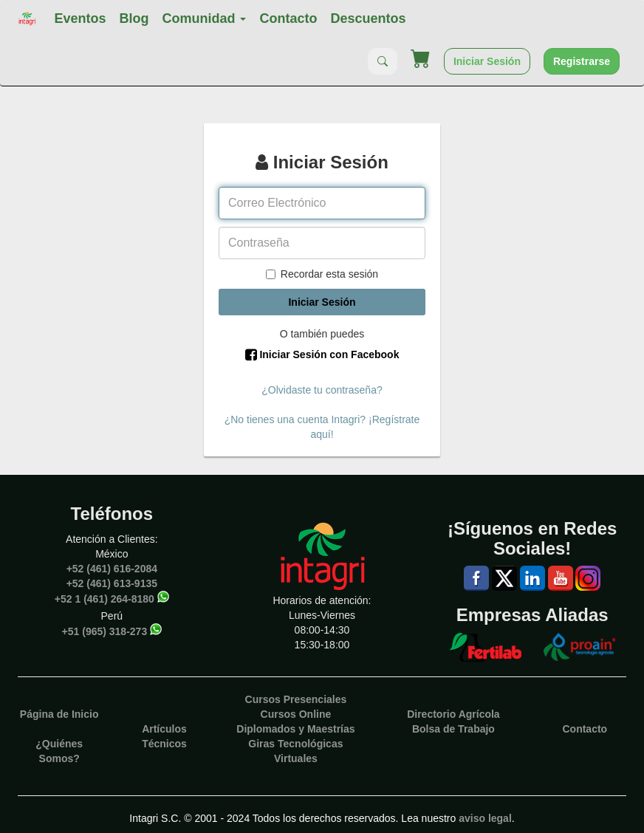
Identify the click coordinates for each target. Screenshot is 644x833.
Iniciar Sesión (487, 61)
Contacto (288, 18)
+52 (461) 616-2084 (112, 569)
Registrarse (582, 61)
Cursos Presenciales (296, 699)
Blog (134, 18)
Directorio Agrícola (453, 714)
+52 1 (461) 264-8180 (105, 598)
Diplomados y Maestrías (295, 729)
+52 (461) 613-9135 (112, 583)
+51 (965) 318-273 (105, 631)
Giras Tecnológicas (295, 744)
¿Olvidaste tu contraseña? (322, 390)
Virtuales (296, 758)
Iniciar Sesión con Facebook (322, 354)
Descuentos (368, 18)
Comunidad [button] (204, 18)
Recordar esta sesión (322, 274)
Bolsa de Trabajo (453, 729)
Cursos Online (296, 714)
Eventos (80, 18)
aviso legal (485, 818)
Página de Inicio (59, 714)
